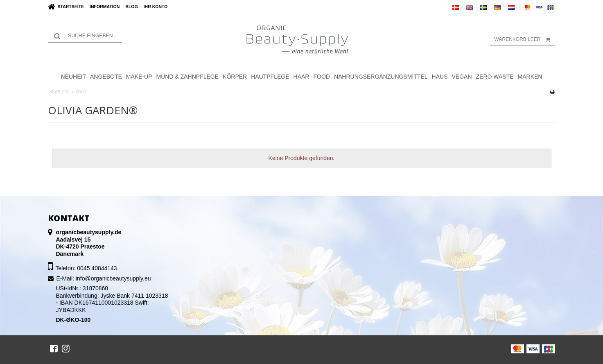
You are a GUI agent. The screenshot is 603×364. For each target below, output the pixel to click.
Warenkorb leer (525, 39)
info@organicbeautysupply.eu (113, 278)
